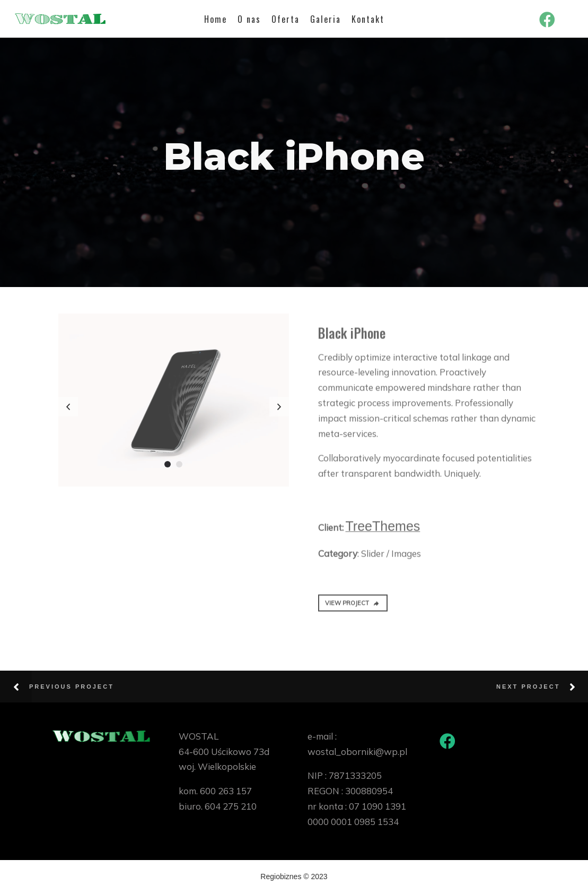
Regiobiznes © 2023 (294, 876)
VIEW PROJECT (353, 608)
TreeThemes (383, 531)
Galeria (326, 19)
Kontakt (368, 19)
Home (216, 19)
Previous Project (72, 687)
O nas (249, 19)
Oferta (286, 19)
